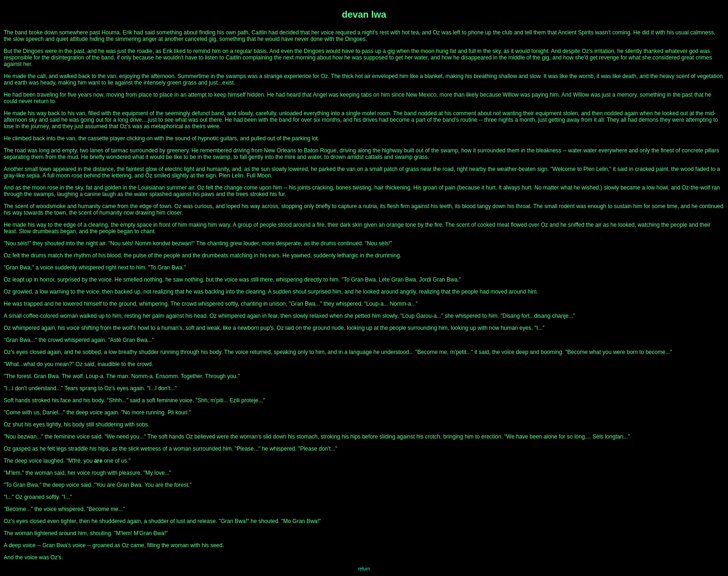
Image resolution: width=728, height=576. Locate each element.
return (364, 569)
